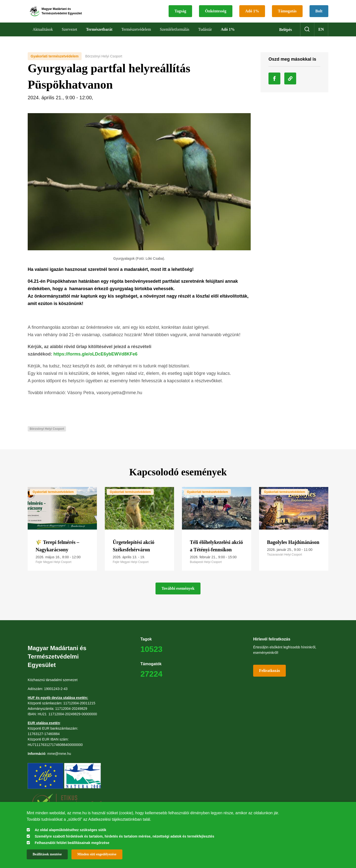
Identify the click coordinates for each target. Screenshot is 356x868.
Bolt (319, 14)
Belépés (286, 35)
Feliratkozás (269, 676)
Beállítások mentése (47, 854)
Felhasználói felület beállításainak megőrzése (72, 843)
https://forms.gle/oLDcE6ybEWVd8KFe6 (95, 359)
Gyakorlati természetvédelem (55, 61)
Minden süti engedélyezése (97, 854)
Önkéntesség (216, 14)
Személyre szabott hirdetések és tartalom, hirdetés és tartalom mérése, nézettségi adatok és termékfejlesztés (124, 836)
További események (178, 594)
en (321, 35)
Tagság (180, 14)
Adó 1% (252, 14)
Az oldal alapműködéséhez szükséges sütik (70, 830)
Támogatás (287, 14)
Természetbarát (99, 35)
